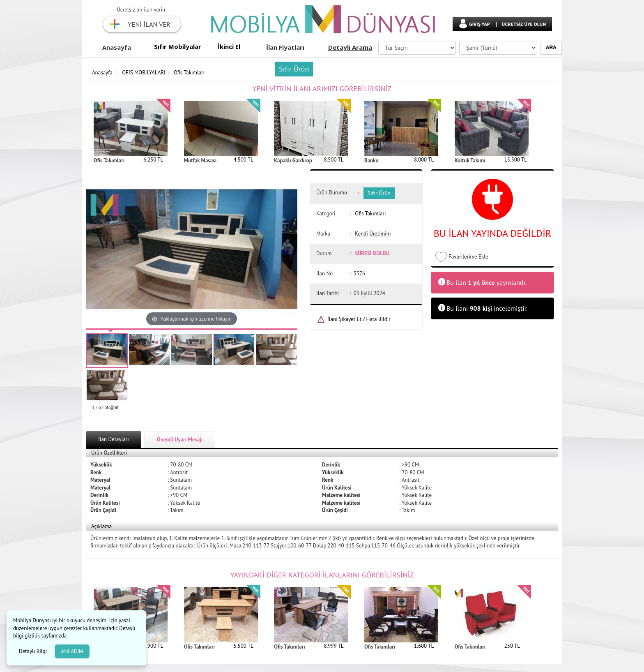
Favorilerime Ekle (468, 257)
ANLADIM (72, 651)
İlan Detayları (114, 439)
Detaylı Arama (350, 47)
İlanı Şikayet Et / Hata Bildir (359, 319)
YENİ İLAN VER (149, 24)
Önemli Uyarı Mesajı (180, 440)
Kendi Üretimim (373, 234)
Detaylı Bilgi (34, 651)
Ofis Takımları (189, 73)
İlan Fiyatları (285, 47)
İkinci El (229, 46)
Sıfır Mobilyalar (178, 46)
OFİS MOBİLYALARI (144, 73)
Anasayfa (117, 47)
